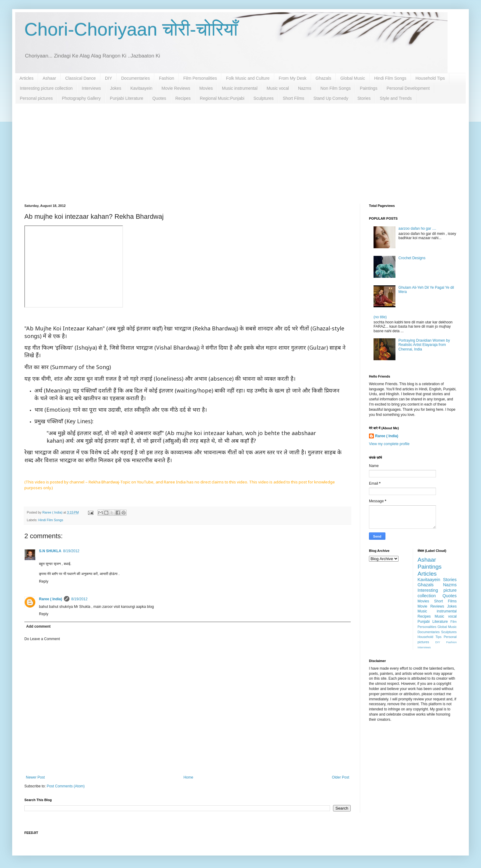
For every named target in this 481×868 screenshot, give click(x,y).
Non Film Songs (335, 88)
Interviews (91, 88)
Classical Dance (80, 78)
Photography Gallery (81, 98)
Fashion (167, 78)
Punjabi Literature (127, 98)
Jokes (116, 88)
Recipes (183, 98)
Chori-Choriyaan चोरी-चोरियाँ (131, 29)
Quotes (159, 98)
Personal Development (408, 88)
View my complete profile (389, 444)
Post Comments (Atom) (66, 786)
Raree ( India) (51, 599)
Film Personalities (200, 78)
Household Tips (430, 78)
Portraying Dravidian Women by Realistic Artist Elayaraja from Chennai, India (424, 345)
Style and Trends (396, 98)
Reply (44, 581)
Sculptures (264, 98)
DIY (109, 78)
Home (188, 777)
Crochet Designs (412, 258)
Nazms (305, 88)
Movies (206, 88)
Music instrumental (240, 88)
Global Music (353, 78)
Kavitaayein (141, 88)
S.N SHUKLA (50, 551)
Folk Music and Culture (248, 78)
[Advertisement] (240, 149)
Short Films (294, 98)
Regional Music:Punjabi (222, 98)
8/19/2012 (71, 551)
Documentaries (135, 78)
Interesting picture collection (46, 88)
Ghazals (323, 78)
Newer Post (35, 777)
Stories (364, 98)
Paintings (369, 88)
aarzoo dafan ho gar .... (417, 228)
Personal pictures (36, 98)
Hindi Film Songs (390, 78)
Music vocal (278, 88)
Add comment (38, 626)
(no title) (380, 317)
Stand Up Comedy (331, 98)
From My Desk (293, 78)
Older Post (341, 777)
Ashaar (49, 78)
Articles (26, 78)
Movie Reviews (176, 88)
